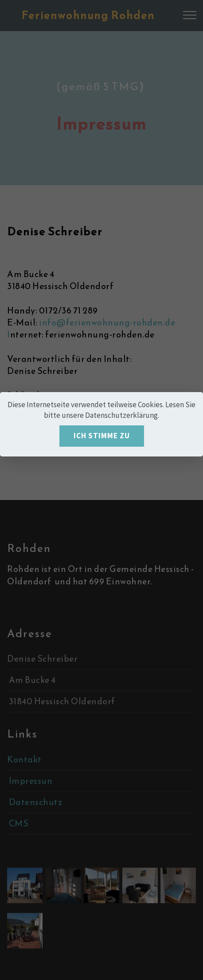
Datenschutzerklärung (121, 415)
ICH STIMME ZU (102, 436)
